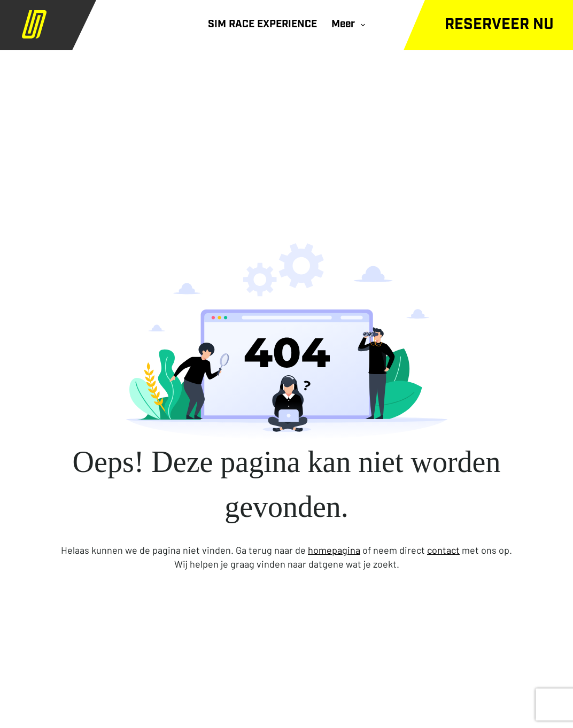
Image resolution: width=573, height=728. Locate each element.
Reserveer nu (499, 25)
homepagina (334, 550)
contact (443, 550)
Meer (351, 25)
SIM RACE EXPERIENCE (262, 25)
